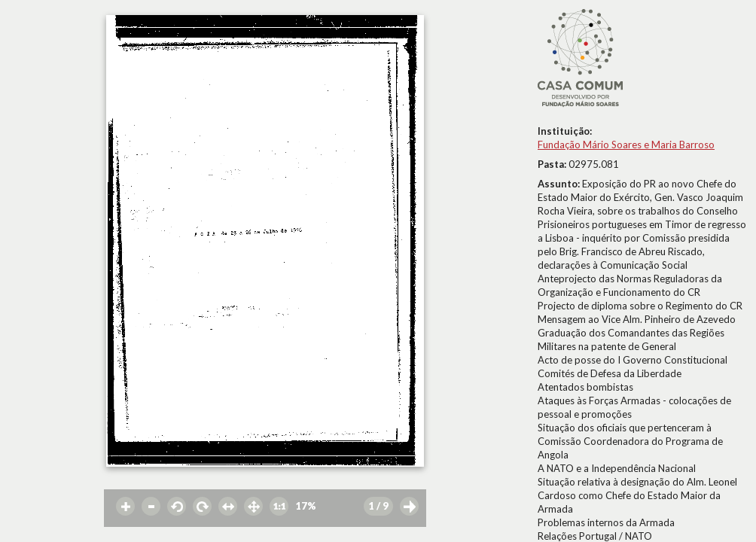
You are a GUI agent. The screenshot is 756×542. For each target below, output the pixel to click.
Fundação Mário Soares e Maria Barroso (626, 145)
